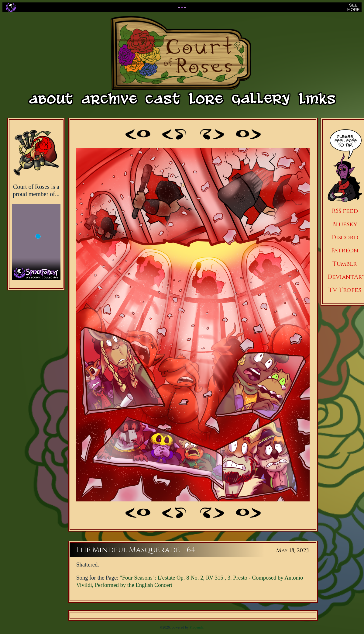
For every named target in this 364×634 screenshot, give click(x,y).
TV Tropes (345, 290)
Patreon (345, 250)
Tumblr (345, 264)
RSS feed (345, 211)
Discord (345, 237)
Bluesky (345, 224)
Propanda (196, 627)
